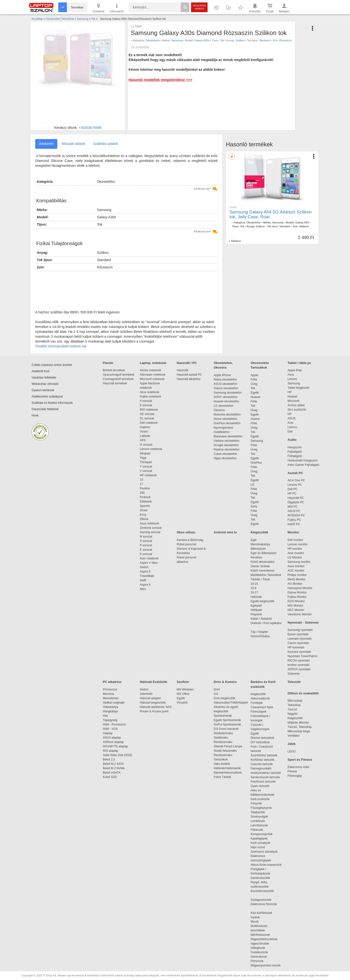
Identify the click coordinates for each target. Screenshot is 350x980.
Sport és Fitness (300, 760)
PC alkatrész (112, 682)
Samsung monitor (299, 562)
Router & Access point (154, 711)
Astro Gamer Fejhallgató (303, 465)
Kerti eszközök (260, 799)
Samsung (177, 40)
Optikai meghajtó (114, 703)
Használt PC (296, 498)
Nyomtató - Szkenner (303, 622)
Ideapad (145, 453)
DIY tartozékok (260, 742)
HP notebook (148, 475)
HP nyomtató (296, 647)
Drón (217, 689)
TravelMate (148, 576)
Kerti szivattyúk (260, 843)
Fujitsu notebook (150, 397)
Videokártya (110, 707)
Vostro (144, 432)
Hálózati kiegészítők (153, 703)
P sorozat (146, 545)
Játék (292, 744)
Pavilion (145, 488)
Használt (182, 370)
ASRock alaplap (114, 742)
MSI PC (293, 507)
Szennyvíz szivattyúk (264, 852)
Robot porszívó (187, 544)
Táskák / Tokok (260, 579)
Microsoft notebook (152, 379)
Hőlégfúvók (258, 948)
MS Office (183, 694)
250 (142, 493)
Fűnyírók (256, 803)
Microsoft (293, 401)
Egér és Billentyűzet (263, 553)
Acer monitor (296, 553)
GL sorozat (147, 418)
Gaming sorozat (151, 532)
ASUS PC (294, 511)
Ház (105, 716)
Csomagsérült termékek (118, 379)
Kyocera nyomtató (299, 652)
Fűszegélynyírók (262, 808)
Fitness (292, 771)
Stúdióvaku (221, 738)
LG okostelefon (223, 406)
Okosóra (219, 410)
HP (290, 392)
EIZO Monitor (296, 601)
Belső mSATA (112, 773)
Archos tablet (296, 405)
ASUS (292, 418)
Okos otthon (186, 532)
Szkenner (294, 674)
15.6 (253, 588)
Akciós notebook (150, 370)
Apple (254, 375)
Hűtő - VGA (110, 729)
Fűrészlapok (261, 712)
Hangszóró (295, 447)
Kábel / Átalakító (262, 619)
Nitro (143, 589)
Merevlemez (111, 698)
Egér (254, 540)
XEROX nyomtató (299, 669)
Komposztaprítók (262, 834)
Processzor (110, 689)
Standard (265, 40)
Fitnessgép (295, 776)
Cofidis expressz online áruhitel (52, 365)
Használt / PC (187, 363)
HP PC (292, 494)
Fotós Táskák (222, 777)
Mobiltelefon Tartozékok (266, 575)
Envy (143, 515)
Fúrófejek (259, 703)
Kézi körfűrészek (264, 913)
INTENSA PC (296, 515)
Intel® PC (294, 524)
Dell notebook (149, 423)
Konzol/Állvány (260, 636)
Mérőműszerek (260, 935)
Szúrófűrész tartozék (264, 755)
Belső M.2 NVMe (115, 768)
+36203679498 (90, 128)
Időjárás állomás (298, 723)
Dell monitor (295, 540)
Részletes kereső (199, 7)
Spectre (145, 506)
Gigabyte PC (296, 502)
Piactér (108, 363)
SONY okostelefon (226, 397)
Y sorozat (146, 467)
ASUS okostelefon (225, 384)
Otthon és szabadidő (303, 693)
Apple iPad (295, 370)
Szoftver (183, 682)
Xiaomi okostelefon (226, 388)
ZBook (144, 519)
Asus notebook (149, 523)
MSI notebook (149, 410)
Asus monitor (296, 566)
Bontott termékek (114, 370)
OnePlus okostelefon (227, 423)
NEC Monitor (296, 610)
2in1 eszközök (297, 410)
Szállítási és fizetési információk (52, 403)
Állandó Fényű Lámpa (228, 746)
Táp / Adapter (259, 632)
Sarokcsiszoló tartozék (265, 777)
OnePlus (256, 463)
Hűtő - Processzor (114, 724)
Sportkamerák (223, 716)
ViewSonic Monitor (300, 614)
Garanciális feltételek (45, 409)
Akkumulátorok (263, 698)
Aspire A (145, 585)
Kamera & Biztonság (190, 540)
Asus (291, 375)
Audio (292, 440)
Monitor (293, 532)
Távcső (292, 709)
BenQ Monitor (297, 579)
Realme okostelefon (227, 450)
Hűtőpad (256, 610)
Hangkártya (110, 711)
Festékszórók (259, 952)
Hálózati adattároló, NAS (156, 707)
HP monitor (295, 549)
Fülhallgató (295, 456)
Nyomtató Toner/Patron (302, 656)
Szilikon (240, 40)
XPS (143, 440)
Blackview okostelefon (228, 436)
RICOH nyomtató (299, 661)
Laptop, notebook (153, 363)
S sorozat (146, 554)
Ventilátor (294, 736)
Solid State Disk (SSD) (118, 755)
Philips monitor (297, 575)
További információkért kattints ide (61, 346)
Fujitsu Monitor (297, 597)
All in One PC (296, 480)
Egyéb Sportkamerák (228, 720)
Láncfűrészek (262, 825)
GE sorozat (148, 414)
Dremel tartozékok (265, 738)
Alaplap (108, 733)
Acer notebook (149, 558)
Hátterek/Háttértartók (227, 768)
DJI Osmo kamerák (227, 729)
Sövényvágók (262, 817)
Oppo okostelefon (225, 458)
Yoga (143, 458)
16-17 (254, 592)
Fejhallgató (295, 452)
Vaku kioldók (222, 764)
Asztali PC (295, 473)
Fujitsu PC (294, 520)
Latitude (145, 436)
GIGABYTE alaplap (116, 746)
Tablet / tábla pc (299, 363)
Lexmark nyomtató (300, 639)
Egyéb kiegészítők (262, 601)
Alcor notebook (149, 392)
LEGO (292, 751)
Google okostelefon (226, 445)
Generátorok (259, 957)
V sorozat (146, 471)
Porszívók (257, 961)
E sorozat (146, 405)
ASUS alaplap (113, 738)
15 (141, 480)
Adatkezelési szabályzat (47, 397)
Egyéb (255, 393)
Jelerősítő (146, 694)
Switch (144, 567)
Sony (254, 506)
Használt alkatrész (189, 379)
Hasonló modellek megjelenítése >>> (160, 80)
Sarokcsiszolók (262, 878)
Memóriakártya (260, 544)
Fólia (254, 380)
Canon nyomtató (298, 643)
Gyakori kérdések (43, 390)
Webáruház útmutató (45, 384)
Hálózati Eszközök (153, 682)
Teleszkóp (294, 705)
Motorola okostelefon (227, 415)
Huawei (255, 397)
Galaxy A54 (302, 222)
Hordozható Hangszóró (302, 460)
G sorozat (146, 445)
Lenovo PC (295, 485)
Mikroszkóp (295, 701)
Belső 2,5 (109, 759)
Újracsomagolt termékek (118, 375)
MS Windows (185, 689)
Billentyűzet (258, 549)
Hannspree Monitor (300, 588)
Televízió (294, 682)
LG (253, 485)
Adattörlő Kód (40, 371)
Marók (258, 922)
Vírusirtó (182, 703)
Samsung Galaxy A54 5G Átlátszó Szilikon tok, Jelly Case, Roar (271, 214)
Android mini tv (225, 532)
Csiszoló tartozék (262, 764)
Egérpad (256, 606)
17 (141, 484)
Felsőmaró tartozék (263, 782)
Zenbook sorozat (151, 528)
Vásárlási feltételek (44, 378)
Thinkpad (146, 462)
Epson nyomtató (298, 634)
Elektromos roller (298, 767)
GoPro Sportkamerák (227, 724)
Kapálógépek (259, 839)
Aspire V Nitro (150, 563)
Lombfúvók (258, 821)
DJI (216, 694)
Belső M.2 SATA (113, 764)
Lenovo (292, 379)
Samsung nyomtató (300, 630)
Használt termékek (115, 383)
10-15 (254, 584)
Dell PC (293, 489)
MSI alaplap (110, 751)
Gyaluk (261, 917)
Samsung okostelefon (228, 393)
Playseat (256, 614)
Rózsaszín (285, 40)
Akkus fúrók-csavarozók (266, 865)
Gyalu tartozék (260, 786)
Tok (222, 40)
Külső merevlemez (263, 571)
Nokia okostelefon (225, 380)
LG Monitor (295, 557)
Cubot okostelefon (225, 454)
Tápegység (110, 720)
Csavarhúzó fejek (264, 707)
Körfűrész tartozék (262, 760)
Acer (291, 423)
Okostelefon (153, 40)
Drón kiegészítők (224, 698)
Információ (117, 8)
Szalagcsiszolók (261, 900)
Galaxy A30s (202, 40)
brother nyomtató (299, 665)
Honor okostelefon (225, 419)
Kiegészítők (259, 532)
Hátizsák (256, 597)
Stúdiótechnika (223, 733)
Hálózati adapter (150, 698)
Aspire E (145, 572)
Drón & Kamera (225, 682)
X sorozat (146, 541)
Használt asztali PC (189, 375)
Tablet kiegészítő (298, 388)
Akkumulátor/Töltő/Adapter (231, 703)
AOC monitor (296, 571)
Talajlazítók (258, 812)
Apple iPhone (222, 375)
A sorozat (146, 401)
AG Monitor (295, 584)
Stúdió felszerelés (226, 751)
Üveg (254, 384)
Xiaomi (255, 419)
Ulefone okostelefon (227, 441)
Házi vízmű (258, 847)
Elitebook (146, 502)
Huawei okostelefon (226, 401)
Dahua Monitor (297, 592)
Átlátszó (304, 226)
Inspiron (145, 427)
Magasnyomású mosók (266, 965)
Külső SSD (110, 777)
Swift (143, 580)
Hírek (35, 415)
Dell (290, 432)
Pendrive (256, 557)
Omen (144, 510)
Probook (145, 497)
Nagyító (293, 714)
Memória (109, 694)
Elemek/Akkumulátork (228, 773)
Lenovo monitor (298, 544)
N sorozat (146, 537)
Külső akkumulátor (263, 562)
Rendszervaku (223, 742)
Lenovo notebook (151, 449)
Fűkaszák (257, 830)
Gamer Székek (260, 566)
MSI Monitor (295, 606)
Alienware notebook (153, 375)
